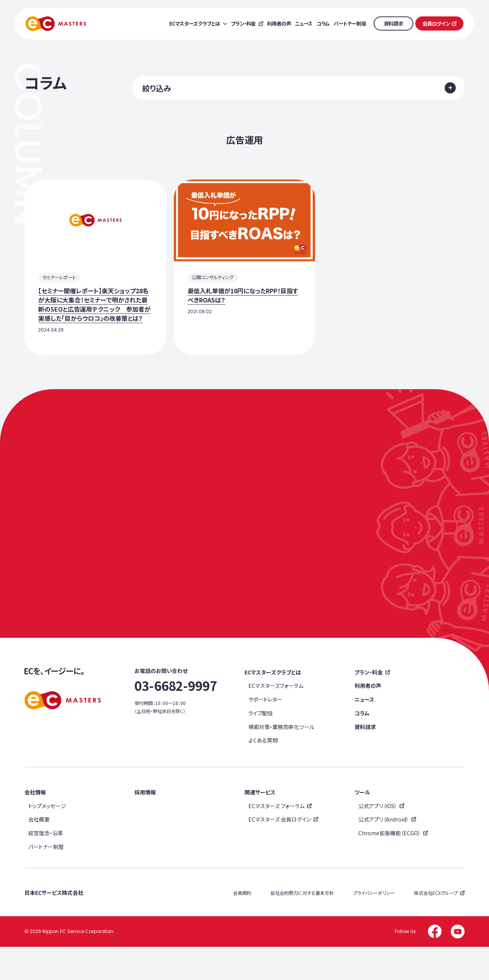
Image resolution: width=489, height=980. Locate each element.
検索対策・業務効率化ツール (281, 760)
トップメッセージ (47, 839)
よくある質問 (263, 774)
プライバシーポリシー (374, 926)
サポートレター (265, 733)
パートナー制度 (46, 880)
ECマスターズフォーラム (276, 719)
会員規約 (242, 926)
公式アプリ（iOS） (378, 839)
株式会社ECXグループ (436, 926)
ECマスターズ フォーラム (276, 839)
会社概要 (39, 853)
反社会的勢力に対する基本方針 (302, 926)
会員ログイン (436, 23)
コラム (362, 747)
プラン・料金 (369, 706)
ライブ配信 (261, 747)
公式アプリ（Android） (384, 853)
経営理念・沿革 (46, 867)
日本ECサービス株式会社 (54, 926)
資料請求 (393, 23)
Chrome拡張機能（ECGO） (389, 867)
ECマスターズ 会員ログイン (280, 853)
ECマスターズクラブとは (273, 706)
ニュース (364, 733)
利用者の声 (368, 719)
